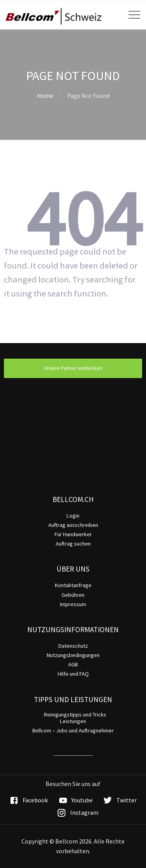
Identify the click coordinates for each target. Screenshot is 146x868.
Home (45, 96)
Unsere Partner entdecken (73, 368)
